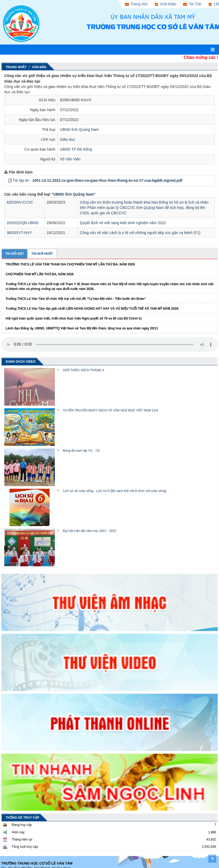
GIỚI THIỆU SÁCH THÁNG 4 (83, 370)
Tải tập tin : (98, 180)
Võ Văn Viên (70, 159)
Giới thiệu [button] (165, 4)
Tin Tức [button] (192, 4)
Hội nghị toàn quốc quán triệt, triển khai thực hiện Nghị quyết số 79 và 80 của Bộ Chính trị (74, 318)
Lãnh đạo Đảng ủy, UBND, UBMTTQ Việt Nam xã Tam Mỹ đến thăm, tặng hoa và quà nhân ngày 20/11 (82, 328)
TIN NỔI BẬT (15, 254)
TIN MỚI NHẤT (42, 254)
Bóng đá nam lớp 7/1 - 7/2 (81, 451)
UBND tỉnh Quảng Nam (79, 130)
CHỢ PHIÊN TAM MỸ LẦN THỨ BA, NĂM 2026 (40, 274)
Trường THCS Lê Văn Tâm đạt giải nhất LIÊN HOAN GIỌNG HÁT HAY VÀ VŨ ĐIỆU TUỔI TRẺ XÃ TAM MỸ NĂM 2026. (92, 309)
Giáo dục (67, 139)
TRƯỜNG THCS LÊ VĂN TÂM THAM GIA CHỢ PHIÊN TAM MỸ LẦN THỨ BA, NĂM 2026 (70, 264)
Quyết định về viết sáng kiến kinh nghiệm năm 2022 (123, 223)
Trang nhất (16, 67)
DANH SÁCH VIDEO (21, 362)
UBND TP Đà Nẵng (76, 149)
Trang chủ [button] (136, 4)
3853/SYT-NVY (19, 233)
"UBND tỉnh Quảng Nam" (73, 194)
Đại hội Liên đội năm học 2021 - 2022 (90, 531)
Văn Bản (39, 67)
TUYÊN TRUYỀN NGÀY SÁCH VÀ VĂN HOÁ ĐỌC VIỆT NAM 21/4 (110, 410)
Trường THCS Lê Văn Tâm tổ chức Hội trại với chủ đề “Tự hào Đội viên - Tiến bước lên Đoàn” (76, 299)
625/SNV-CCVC (20, 202)
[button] (10, 180)
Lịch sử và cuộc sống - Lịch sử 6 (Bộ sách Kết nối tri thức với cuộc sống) (115, 491)
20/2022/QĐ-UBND (23, 223)
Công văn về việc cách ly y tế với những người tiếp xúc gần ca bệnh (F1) (140, 233)
